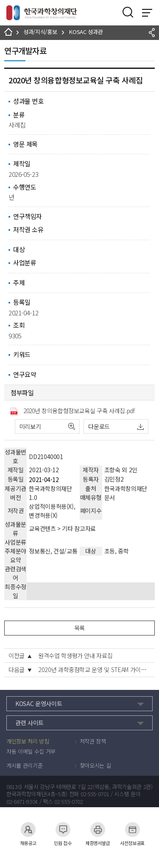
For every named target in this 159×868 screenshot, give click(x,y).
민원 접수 (63, 830)
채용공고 (28, 830)
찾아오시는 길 (95, 766)
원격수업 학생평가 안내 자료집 (75, 655)
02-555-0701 (95, 794)
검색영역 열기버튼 (128, 12)
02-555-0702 (68, 802)
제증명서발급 (98, 830)
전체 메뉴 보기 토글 (147, 13)
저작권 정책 (93, 741)
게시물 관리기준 (24, 766)
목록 (79, 628)
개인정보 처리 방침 (28, 741)
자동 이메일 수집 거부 (31, 752)
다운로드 (99, 426)
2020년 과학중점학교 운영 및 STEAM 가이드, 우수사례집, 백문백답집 (94, 669)
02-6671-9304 (22, 802)
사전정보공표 (132, 830)
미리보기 (30, 426)
